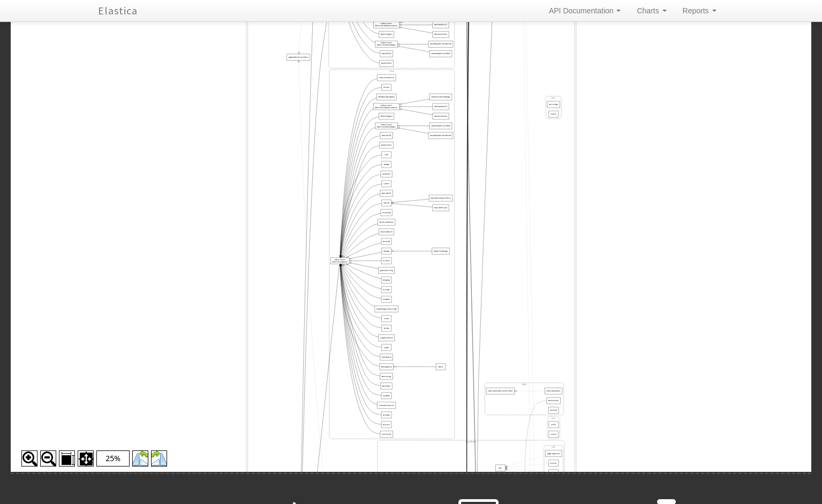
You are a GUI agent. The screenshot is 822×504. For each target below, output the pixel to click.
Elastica (118, 10)
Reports (700, 11)
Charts (651, 11)
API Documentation (585, 11)
